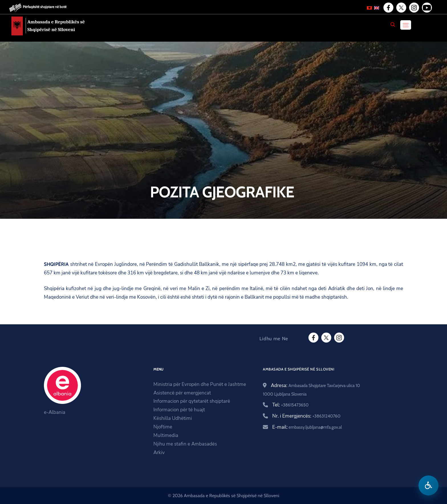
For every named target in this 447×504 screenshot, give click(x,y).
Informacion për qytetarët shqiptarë (192, 401)
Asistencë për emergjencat (182, 393)
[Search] (393, 25)
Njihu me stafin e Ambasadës (185, 444)
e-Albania (55, 412)
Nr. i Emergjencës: (306, 416)
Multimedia (166, 435)
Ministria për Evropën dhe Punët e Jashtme (200, 384)
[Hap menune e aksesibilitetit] (428, 485)
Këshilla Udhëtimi (173, 418)
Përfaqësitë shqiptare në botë (45, 7)
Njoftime (163, 427)
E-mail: (307, 427)
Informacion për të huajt (179, 410)
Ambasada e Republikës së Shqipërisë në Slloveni (56, 26)
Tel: (290, 405)
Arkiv (159, 453)
